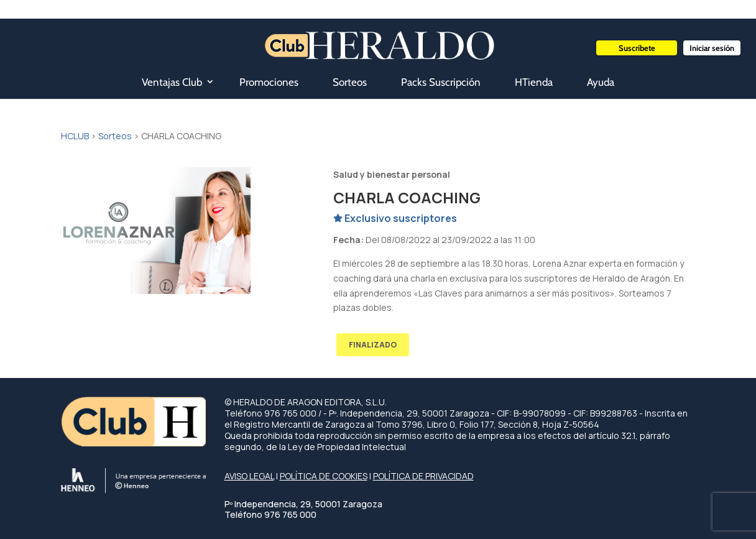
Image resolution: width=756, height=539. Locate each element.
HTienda (534, 82)
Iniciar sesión (712, 48)
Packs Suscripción (441, 82)
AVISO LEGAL (249, 476)
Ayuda (601, 82)
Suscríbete (637, 48)
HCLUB (75, 136)
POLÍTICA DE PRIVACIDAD (423, 476)
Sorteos (350, 82)
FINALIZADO (373, 345)
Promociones (269, 82)
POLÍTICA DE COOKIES (324, 476)
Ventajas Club (172, 82)
